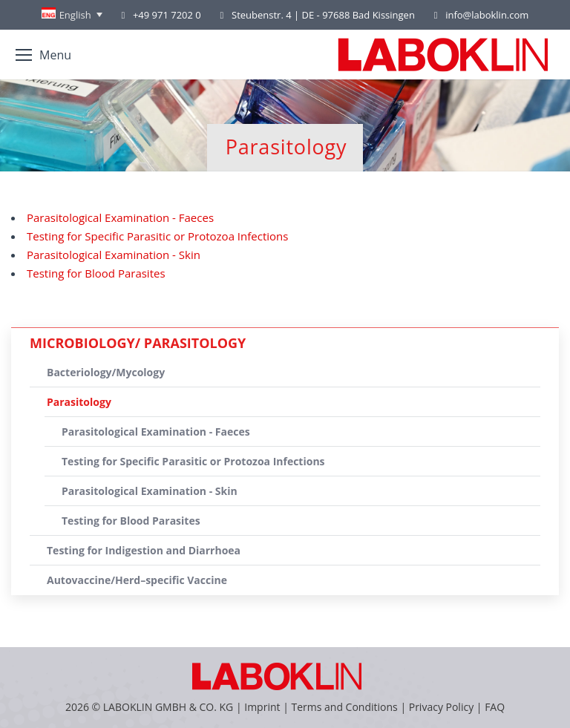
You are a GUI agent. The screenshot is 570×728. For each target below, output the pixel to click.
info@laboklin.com (479, 15)
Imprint (262, 707)
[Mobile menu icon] (43, 55)
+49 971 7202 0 (167, 15)
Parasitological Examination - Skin (114, 255)
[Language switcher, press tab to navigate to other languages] (72, 15)
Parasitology (79, 402)
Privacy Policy (441, 707)
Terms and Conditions (345, 707)
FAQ (495, 707)
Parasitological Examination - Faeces (120, 217)
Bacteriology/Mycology (106, 372)
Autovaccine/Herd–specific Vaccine (137, 580)
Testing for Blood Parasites (96, 273)
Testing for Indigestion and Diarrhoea (144, 550)
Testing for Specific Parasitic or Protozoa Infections (157, 236)
